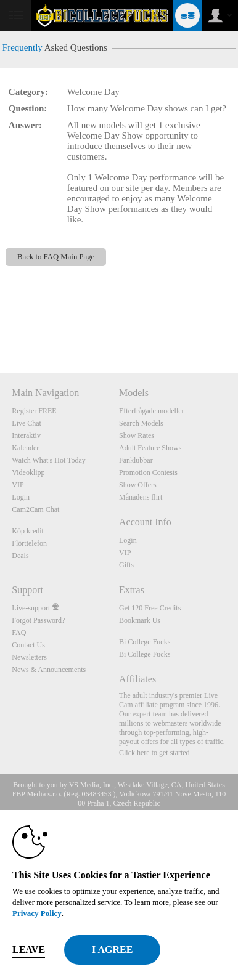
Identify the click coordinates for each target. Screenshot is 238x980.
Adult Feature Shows (150, 448)
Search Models (141, 423)
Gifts (126, 565)
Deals (20, 556)
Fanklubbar (136, 460)
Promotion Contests (148, 472)
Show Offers (138, 485)
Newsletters (29, 657)
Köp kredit (28, 531)
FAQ (19, 633)
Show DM (0, 327)
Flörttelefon (29, 543)
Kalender (25, 448)
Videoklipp (28, 472)
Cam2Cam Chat (35, 509)
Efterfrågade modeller (152, 411)
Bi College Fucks (145, 642)
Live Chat (27, 423)
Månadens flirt (141, 497)
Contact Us (28, 645)
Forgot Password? (38, 620)
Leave (29, 950)
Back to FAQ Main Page (56, 257)
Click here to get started (154, 753)
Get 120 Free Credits (150, 608)
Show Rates (137, 435)
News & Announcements (49, 670)
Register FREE (34, 411)
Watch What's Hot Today (49, 460)
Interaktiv (26, 435)
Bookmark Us (140, 620)
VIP (18, 485)
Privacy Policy (37, 913)
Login (21, 497)
